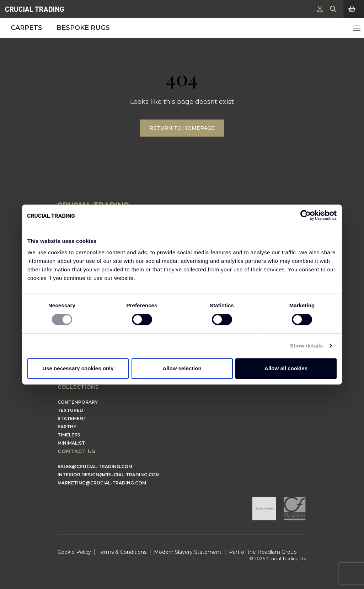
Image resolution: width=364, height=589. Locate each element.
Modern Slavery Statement (188, 552)
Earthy (67, 427)
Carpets (26, 28)
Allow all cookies (286, 368)
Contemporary (78, 402)
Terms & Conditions (122, 552)
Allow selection (182, 368)
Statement (72, 418)
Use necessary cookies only (78, 368)
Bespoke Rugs (83, 28)
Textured (70, 410)
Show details (307, 346)
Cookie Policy (74, 552)
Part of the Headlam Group (263, 552)
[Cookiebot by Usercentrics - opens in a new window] (306, 215)
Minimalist (71, 443)
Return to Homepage (182, 128)
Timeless (69, 435)
